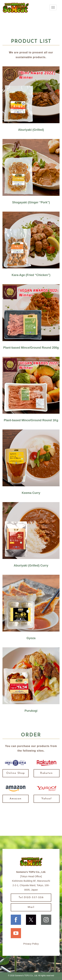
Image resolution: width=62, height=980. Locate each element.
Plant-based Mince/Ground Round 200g (31, 348)
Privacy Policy (31, 944)
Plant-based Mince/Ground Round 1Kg (31, 420)
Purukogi (31, 711)
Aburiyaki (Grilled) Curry (31, 566)
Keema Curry (31, 493)
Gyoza (31, 638)
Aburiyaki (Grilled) (31, 130)
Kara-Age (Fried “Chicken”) (31, 275)
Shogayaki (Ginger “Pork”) (31, 202)
